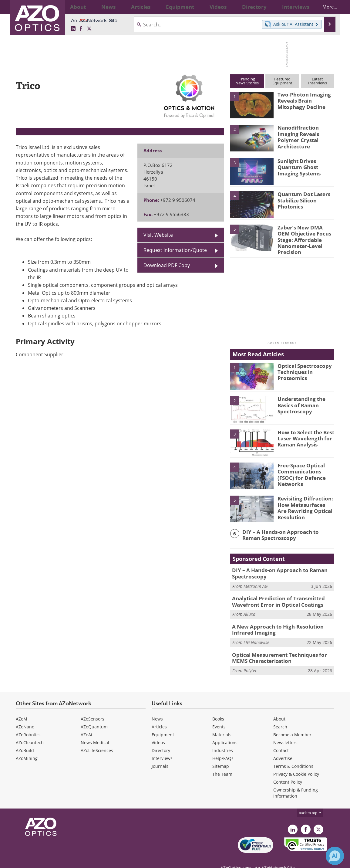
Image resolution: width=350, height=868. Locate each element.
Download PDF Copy (167, 265)
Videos (158, 732)
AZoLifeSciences (97, 740)
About (279, 708)
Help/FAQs (223, 748)
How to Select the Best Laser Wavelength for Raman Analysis (303, 433)
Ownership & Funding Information (296, 782)
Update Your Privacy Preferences (62, 860)
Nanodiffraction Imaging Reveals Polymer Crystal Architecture (306, 133)
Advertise (283, 748)
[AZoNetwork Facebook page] (81, 29)
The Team (222, 763)
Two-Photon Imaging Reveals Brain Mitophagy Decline (301, 100)
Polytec (250, 660)
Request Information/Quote (175, 250)
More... (324, 7)
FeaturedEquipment (282, 81)
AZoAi (86, 724)
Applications (225, 732)
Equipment (163, 724)
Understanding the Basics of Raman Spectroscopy (299, 400)
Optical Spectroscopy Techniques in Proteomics (302, 366)
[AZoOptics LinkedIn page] (73, 29)
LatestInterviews (318, 81)
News (157, 708)
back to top (310, 802)
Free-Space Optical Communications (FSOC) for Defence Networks (305, 466)
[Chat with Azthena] (335, 856)
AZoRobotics (28, 724)
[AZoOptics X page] (89, 29)
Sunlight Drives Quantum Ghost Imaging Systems (306, 166)
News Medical (95, 732)
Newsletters (285, 732)
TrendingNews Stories (247, 81)
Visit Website (158, 235)
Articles (159, 716)
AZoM (22, 708)
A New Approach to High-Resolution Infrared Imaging (283, 622)
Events (219, 716)
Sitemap (221, 756)
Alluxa (249, 607)
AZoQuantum (94, 716)
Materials (222, 724)
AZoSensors (93, 708)
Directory (161, 740)
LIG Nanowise (256, 633)
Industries (223, 740)
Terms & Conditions (293, 756)
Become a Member (292, 724)
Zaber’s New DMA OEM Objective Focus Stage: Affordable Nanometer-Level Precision (304, 236)
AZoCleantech (30, 732)
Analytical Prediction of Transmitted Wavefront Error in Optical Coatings (274, 595)
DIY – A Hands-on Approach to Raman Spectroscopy (285, 530)
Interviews (162, 748)
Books (218, 708)
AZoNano (25, 716)
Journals (160, 756)
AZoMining (27, 748)
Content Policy (288, 771)
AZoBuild (25, 740)
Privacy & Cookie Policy (296, 763)
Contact (281, 740)
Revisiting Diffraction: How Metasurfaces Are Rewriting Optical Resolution (303, 502)
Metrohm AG (256, 580)
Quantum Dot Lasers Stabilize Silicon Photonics (301, 199)
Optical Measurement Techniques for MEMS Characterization (282, 648)
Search (280, 716)
